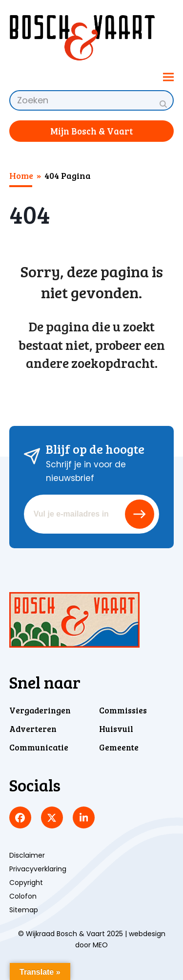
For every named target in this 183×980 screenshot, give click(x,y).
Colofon (23, 896)
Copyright (26, 883)
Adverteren (33, 729)
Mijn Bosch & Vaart (91, 131)
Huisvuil (116, 729)
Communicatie (39, 747)
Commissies (123, 710)
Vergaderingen (40, 710)
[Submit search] (163, 104)
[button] (168, 77)
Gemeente (119, 747)
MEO (100, 945)
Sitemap (24, 910)
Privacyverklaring (38, 869)
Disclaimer (27, 855)
